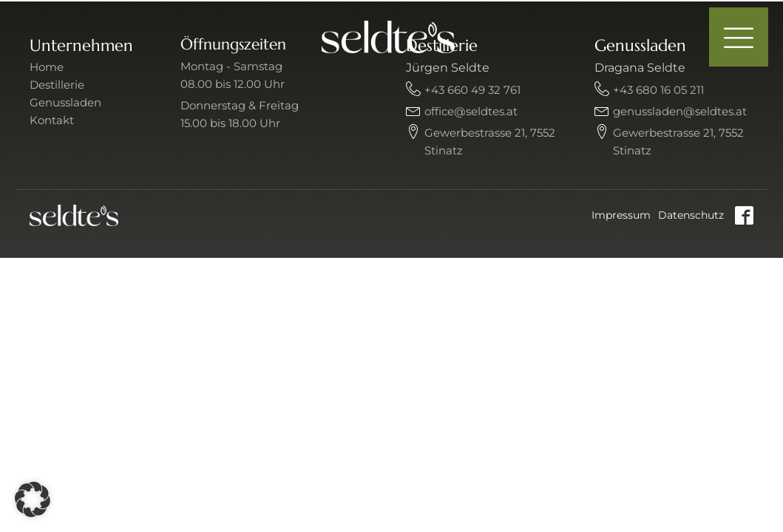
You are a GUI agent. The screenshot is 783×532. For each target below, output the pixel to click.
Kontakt (52, 120)
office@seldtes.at (471, 111)
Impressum (621, 215)
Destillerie (57, 85)
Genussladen (65, 102)
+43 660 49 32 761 (472, 90)
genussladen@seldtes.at (680, 111)
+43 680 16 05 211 (658, 90)
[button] (33, 499)
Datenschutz (691, 215)
